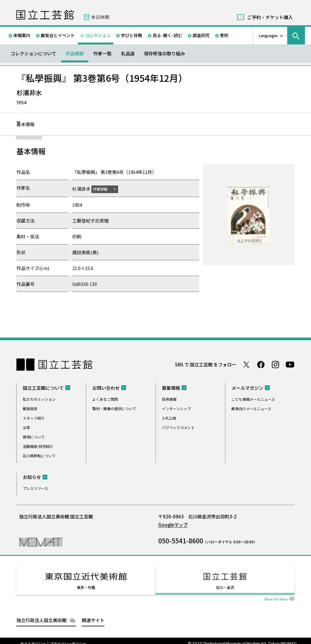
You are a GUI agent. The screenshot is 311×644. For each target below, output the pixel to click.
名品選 (128, 53)
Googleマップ (173, 524)
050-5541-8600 (181, 540)
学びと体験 (132, 35)
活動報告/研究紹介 (38, 446)
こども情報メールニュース (253, 399)
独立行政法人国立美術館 (41, 614)
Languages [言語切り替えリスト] (268, 35)
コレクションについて (33, 53)
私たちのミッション (39, 399)
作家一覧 (102, 53)
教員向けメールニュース (251, 408)
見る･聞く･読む (167, 35)
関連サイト (93, 614)
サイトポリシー (33, 638)
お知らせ (32, 477)
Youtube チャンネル (290, 364)
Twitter (246, 364)
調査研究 (201, 35)
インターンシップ (176, 408)
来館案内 (22, 35)
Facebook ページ (261, 364)
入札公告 (169, 418)
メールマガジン (247, 388)
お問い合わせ (106, 388)
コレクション (98, 35)
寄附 (224, 35)
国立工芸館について (43, 388)
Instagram (275, 364)
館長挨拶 (30, 408)
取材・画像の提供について (114, 408)
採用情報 (169, 399)
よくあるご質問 (105, 399)
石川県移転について (39, 455)
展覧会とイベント (58, 35)
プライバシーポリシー (68, 638)
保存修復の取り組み (164, 53)
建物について (34, 436)
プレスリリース (35, 488)
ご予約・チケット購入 (270, 17)
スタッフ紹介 (34, 418)
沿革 (26, 427)
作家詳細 (104, 189)
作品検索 (75, 53)
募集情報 (171, 388)
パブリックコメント (178, 427)
